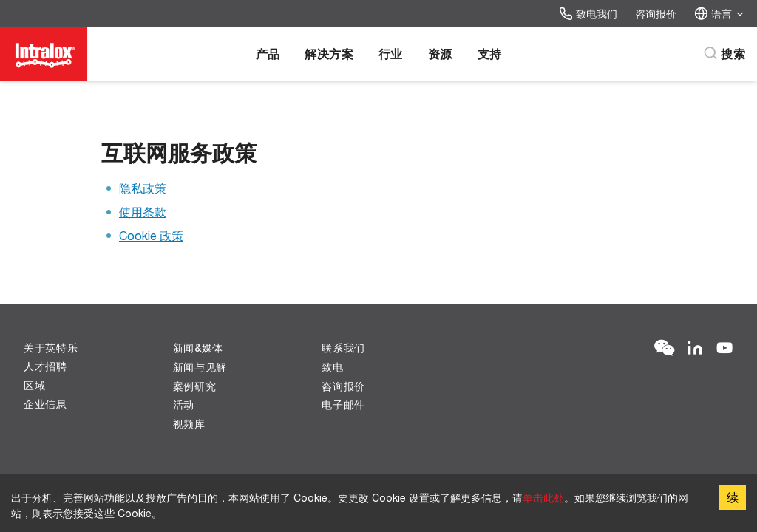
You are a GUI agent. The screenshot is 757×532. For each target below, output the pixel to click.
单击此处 (543, 498)
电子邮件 (343, 405)
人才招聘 (45, 366)
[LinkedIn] (695, 349)
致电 (332, 367)
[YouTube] (724, 349)
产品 (268, 54)
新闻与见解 (200, 367)
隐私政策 (143, 188)
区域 (34, 386)
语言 (720, 14)
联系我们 (343, 348)
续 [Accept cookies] (733, 497)
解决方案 (329, 54)
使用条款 (143, 212)
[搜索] (724, 54)
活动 (184, 405)
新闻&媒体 (198, 348)
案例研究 (195, 386)
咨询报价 (656, 14)
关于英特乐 (51, 348)
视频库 (189, 424)
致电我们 (588, 14)
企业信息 (45, 404)
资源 (440, 54)
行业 (391, 54)
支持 (490, 54)
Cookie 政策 (151, 235)
